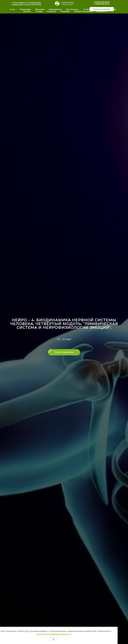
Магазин (27, 11)
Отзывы (39, 11)
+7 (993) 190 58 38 (102, 2)
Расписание (25, 9)
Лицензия (65, 11)
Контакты (52, 11)
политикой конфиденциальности (54, 634)
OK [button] (54, 639)
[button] (64, 352)
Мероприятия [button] (55, 9)
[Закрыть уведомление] (116, 628)
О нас (13, 9)
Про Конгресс (72, 9)
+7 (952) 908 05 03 (102, 4)
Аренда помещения (83, 11)
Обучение (40, 9)
